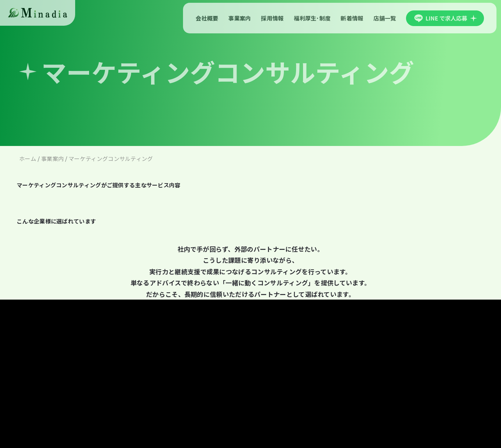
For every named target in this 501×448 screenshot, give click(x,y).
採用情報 (272, 18)
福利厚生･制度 (312, 18)
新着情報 (352, 18)
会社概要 (207, 18)
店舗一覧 (385, 18)
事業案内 (240, 18)
